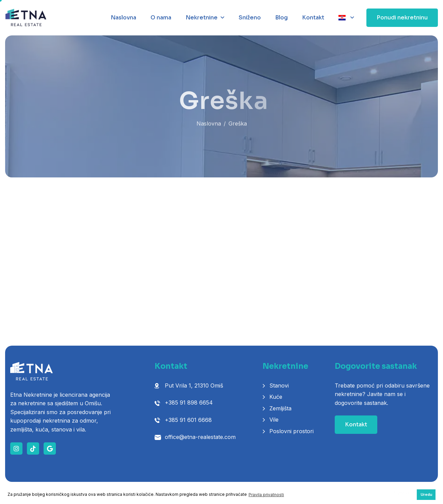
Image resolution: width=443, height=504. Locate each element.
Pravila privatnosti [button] (266, 495)
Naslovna (123, 18)
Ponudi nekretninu (402, 18)
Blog (281, 18)
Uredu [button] (426, 495)
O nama (161, 18)
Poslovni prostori (291, 431)
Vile (274, 420)
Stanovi (279, 385)
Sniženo (250, 18)
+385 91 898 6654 (189, 403)
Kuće (276, 397)
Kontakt (313, 18)
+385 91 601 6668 (188, 420)
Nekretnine (202, 18)
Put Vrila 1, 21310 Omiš (194, 385)
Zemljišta (280, 408)
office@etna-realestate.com (200, 437)
